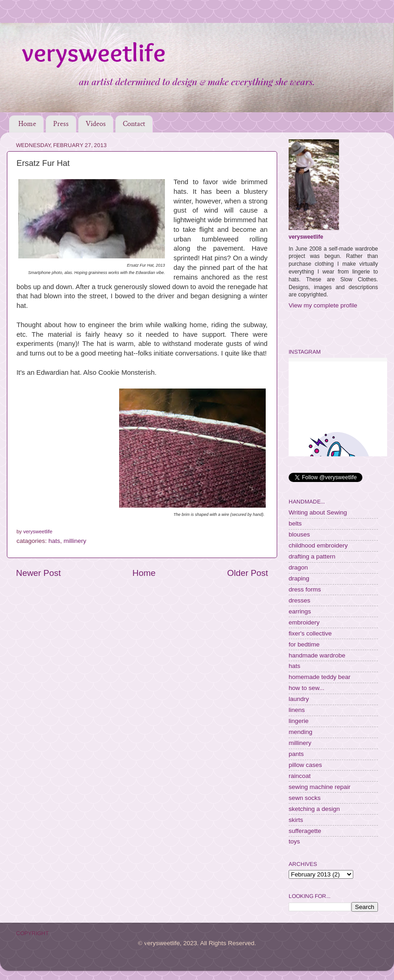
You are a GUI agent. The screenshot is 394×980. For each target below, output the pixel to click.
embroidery (304, 622)
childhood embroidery (318, 545)
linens (297, 710)
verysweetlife (306, 237)
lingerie (299, 721)
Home (27, 124)
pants (296, 754)
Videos (96, 124)
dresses (299, 600)
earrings (300, 611)
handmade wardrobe (317, 655)
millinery (75, 541)
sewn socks (305, 798)
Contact (134, 124)
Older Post (248, 573)
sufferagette (305, 831)
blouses (299, 534)
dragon (298, 567)
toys (294, 841)
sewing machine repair (320, 787)
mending (301, 732)
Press (61, 124)
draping (299, 578)
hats (55, 541)
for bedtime (304, 644)
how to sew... (306, 688)
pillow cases (305, 765)
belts (295, 523)
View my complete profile (323, 305)
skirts (296, 820)
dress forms (305, 589)
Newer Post (38, 573)
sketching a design (314, 809)
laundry (299, 699)
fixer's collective (310, 633)
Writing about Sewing (318, 512)
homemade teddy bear (320, 677)
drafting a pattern (312, 556)
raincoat (300, 776)
